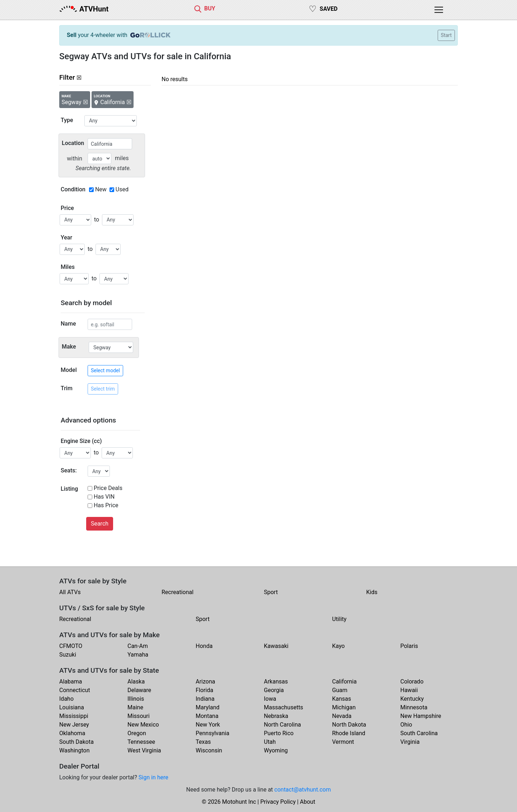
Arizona (205, 682)
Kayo (338, 646)
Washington (74, 750)
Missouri (139, 716)
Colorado (412, 682)
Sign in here (153, 777)
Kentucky (412, 699)
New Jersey (74, 725)
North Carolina (282, 725)
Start (446, 35)
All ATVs (70, 592)
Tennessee (141, 742)
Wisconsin (209, 750)
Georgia (274, 690)
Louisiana (72, 707)
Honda (204, 646)
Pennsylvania (213, 733)
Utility (339, 619)
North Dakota (349, 725)
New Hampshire (421, 716)
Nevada (342, 716)
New (101, 189)
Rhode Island (349, 733)
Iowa (270, 699)
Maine (135, 707)
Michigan (344, 707)
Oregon (137, 733)
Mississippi (74, 716)
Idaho (66, 699)
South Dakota (76, 742)
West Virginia (144, 750)
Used (122, 189)
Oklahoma (72, 733)
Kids (372, 592)
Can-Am (138, 646)
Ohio (406, 725)
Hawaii (409, 690)
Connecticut (75, 690)
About (308, 802)
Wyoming (276, 750)
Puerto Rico (279, 733)
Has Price (106, 505)
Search (100, 524)
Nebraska (276, 716)
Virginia (410, 742)
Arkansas (276, 682)
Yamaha (138, 655)
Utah (270, 742)
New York (208, 725)
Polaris (409, 646)
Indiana (205, 699)
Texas (203, 742)
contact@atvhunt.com (302, 790)
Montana (207, 716)
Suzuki (68, 655)
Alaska (136, 682)
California (344, 682)
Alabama (71, 682)
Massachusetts (283, 707)
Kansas (342, 699)
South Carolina (419, 733)
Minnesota (414, 707)
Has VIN (104, 497)
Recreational (178, 592)
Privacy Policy (278, 802)
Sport (271, 592)
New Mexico (143, 725)
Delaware (139, 690)
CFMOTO (71, 646)
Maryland (208, 707)
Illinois (136, 699)
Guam (340, 690)
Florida (204, 690)
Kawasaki (276, 646)
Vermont (343, 742)
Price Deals (108, 488)
